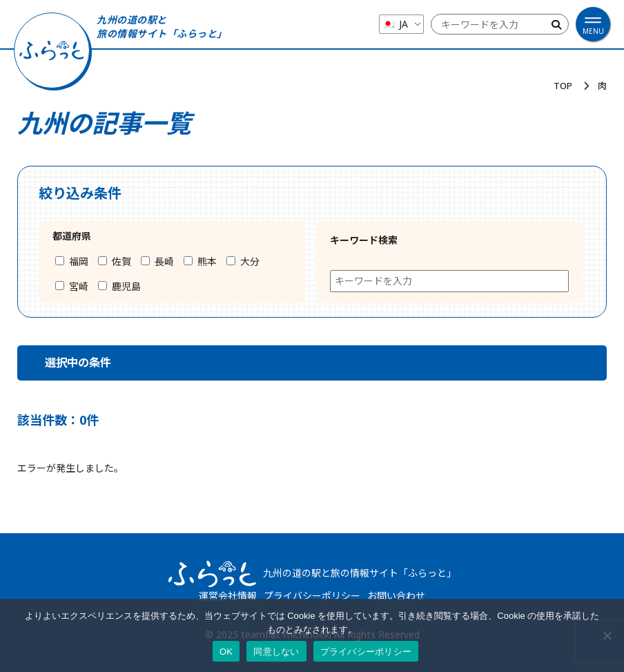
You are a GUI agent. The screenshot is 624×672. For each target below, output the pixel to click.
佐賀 (115, 261)
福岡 (72, 261)
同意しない (276, 652)
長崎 (157, 261)
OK (226, 652)
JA (395, 24)
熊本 (200, 261)
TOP (563, 86)
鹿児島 (119, 286)
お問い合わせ (396, 596)
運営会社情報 (228, 596)
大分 (243, 261)
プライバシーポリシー (312, 596)
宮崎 (72, 286)
